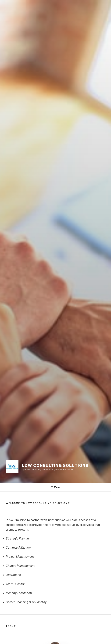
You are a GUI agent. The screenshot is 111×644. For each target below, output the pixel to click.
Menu (55, 487)
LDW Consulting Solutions (55, 466)
